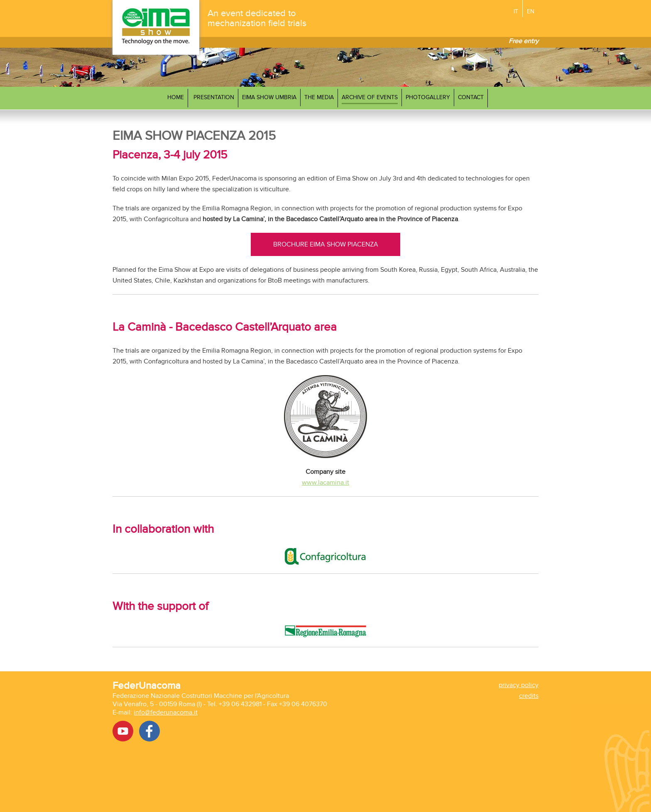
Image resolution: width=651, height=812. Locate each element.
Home (176, 97)
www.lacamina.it (325, 483)
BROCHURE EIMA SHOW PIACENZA (326, 244)
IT (516, 11)
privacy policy (519, 685)
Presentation (214, 97)
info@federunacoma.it (166, 712)
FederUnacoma (147, 686)
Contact (471, 97)
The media (319, 97)
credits (529, 696)
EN (531, 11)
